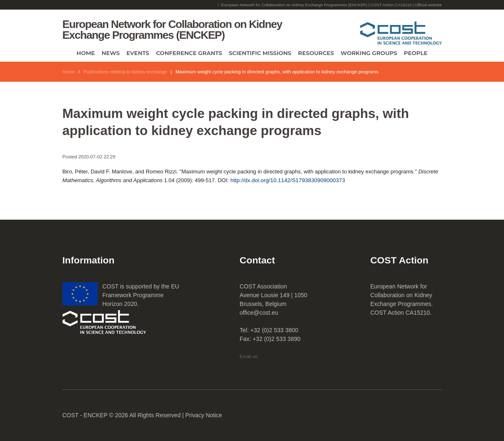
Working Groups (369, 53)
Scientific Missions (260, 53)
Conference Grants (189, 53)
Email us (249, 356)
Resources (316, 53)
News (111, 53)
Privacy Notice (204, 415)
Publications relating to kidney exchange (126, 72)
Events (138, 53)
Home (86, 53)
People (416, 53)
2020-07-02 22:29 (97, 157)
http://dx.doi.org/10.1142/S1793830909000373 (288, 180)
